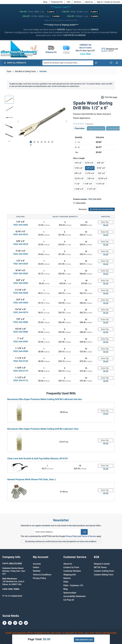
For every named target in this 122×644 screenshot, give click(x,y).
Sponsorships (70, 593)
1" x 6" (77, 184)
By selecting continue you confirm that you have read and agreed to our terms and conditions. (61, 542)
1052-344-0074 (20, 312)
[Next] (66, 121)
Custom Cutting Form (104, 571)
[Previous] (18, 121)
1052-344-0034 (20, 264)
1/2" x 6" (90, 168)
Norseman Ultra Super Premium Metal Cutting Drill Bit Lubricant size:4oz (45, 399)
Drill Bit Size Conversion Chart (102, 209)
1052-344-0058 (20, 293)
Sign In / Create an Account (108, 2)
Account (37, 564)
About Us (89, 2)
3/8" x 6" (100, 163)
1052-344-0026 (20, 254)
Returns (67, 578)
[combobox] (68, 63)
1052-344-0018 (20, 244)
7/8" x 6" (91, 179)
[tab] (114, 128)
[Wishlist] (111, 63)
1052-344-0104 (20, 361)
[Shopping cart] (110, 50)
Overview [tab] (80, 128)
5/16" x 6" (89, 163)
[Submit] (84, 532)
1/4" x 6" (78, 163)
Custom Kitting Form (104, 575)
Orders (36, 567)
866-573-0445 (85, 48)
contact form (17, 596)
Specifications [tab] (96, 128)
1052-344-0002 (20, 225)
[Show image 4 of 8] (41, 142)
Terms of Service (89, 536)
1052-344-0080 (20, 322)
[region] (37, 121)
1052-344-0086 (20, 332)
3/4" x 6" (102, 173)
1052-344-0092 (20, 342)
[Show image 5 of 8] (45, 142)
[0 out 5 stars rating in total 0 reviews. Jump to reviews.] (83, 124)
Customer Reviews (72, 571)
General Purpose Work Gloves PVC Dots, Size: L (32, 479)
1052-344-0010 (20, 234)
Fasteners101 (57, 2)
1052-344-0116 (20, 380)
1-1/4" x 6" (100, 184)
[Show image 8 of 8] (31, 145)
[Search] (96, 63)
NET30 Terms (100, 567)
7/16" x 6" (79, 168)
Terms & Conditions (42, 575)
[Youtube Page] (21, 623)
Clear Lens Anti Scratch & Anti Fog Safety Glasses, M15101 (38, 458)
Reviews (78, 2)
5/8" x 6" (78, 173)
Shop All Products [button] (15, 63)
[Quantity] (106, 222)
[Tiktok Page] (26, 623)
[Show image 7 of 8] (52, 142)
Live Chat (85, 54)
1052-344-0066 (20, 303)
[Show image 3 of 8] (38, 142)
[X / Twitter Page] (10, 623)
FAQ (68, 2)
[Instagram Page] (15, 623)
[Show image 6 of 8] (49, 142)
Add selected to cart (84, 640)
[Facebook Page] (4, 623)
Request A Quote (102, 564)
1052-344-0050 (20, 283)
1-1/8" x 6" (88, 184)
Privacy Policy (71, 536)
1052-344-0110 (20, 371)
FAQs (66, 582)
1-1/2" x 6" (91, 189)
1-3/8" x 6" (79, 189)
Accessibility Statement (74, 596)
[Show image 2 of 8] (34, 142)
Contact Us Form (71, 567)
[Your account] (117, 63)
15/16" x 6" (103, 179)
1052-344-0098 (20, 351)
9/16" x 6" (101, 168)
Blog (45, 2)
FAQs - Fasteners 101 (73, 585)
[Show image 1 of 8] (31, 142)
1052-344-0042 (20, 273)
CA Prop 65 (69, 600)
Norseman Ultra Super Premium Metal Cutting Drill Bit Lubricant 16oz (43, 429)
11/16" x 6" (90, 173)
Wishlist (37, 571)
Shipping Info (70, 575)
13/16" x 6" (79, 179)
